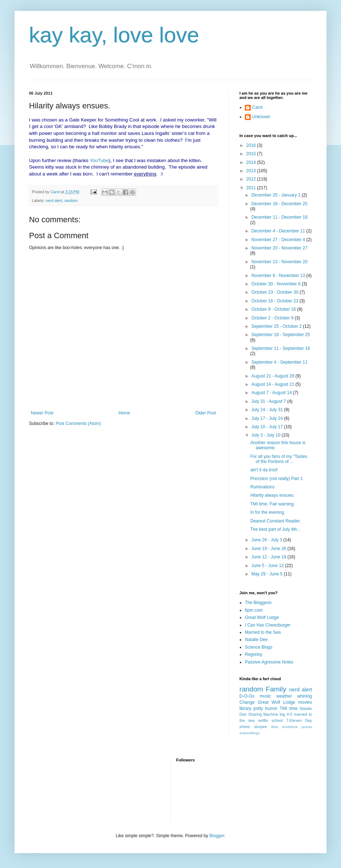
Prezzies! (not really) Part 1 (277, 479)
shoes (245, 727)
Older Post (206, 413)
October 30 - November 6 (277, 284)
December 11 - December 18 (280, 217)
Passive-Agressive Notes (269, 662)
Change (247, 702)
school (277, 720)
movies (305, 702)
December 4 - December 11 (279, 231)
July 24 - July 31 (268, 410)
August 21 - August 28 (273, 376)
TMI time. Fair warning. (273, 504)
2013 (252, 171)
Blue (274, 727)
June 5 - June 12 (268, 566)
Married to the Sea (263, 632)
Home (124, 413)
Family (276, 689)
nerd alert (54, 201)
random (71, 201)
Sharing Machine (263, 714)
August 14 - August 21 (273, 384)
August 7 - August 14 (272, 393)
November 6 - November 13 (279, 276)
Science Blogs (259, 647)
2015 (252, 154)
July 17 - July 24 (268, 418)
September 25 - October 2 (277, 326)
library (245, 708)
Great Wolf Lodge (262, 617)
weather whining (294, 696)
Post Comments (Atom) (78, 423)
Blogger (217, 836)
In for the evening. (268, 512)
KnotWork (290, 727)
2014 (252, 162)
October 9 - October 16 (274, 309)
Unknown (261, 117)
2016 (252, 145)
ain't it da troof (264, 470)
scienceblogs (249, 733)
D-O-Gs (247, 696)
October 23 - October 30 (276, 292)
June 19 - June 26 (269, 549)
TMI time (289, 708)
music (265, 696)
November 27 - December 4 (279, 240)
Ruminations (262, 487)
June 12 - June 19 (269, 557)
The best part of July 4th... (276, 529)
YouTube (99, 160)
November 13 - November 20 (280, 262)
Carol (257, 107)
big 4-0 (286, 714)
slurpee (260, 727)
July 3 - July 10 (266, 435)
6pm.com (254, 610)
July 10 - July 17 (268, 427)
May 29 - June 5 (268, 574)
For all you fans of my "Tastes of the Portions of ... (279, 459)
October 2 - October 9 (273, 318)
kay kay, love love (114, 35)
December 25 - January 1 (277, 195)
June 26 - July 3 (267, 540)
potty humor (266, 708)
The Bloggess (258, 603)
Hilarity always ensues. (272, 495)
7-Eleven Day (299, 720)
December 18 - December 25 (280, 204)
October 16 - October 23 (276, 301)
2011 (252, 188)
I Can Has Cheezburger (268, 625)
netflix (263, 720)
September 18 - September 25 (281, 335)
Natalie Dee (256, 640)
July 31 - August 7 (269, 401)
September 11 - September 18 (281, 348)
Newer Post (42, 413)
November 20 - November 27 (280, 248)
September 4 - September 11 (280, 362)
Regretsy (254, 654)
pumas (307, 727)
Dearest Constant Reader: (276, 521)
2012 (252, 179)
